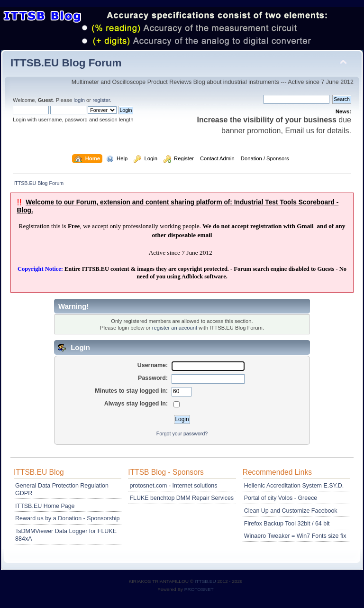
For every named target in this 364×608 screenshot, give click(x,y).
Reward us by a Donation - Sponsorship (67, 518)
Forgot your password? (182, 433)
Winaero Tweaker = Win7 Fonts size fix (295, 536)
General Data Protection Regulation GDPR (62, 489)
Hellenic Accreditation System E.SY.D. (294, 486)
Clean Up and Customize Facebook (291, 511)
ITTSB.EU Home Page (45, 506)
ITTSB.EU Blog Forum (66, 63)
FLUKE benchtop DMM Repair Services (182, 498)
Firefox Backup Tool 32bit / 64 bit (287, 524)
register (101, 100)
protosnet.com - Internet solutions (173, 486)
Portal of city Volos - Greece (281, 498)
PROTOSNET (199, 589)
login (79, 100)
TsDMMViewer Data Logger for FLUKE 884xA (66, 535)
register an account (175, 328)
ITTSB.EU (206, 581)
